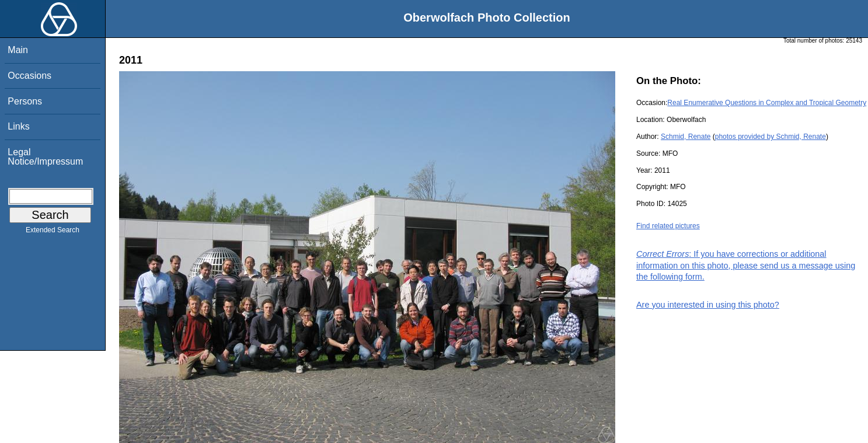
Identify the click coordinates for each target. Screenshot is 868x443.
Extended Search (53, 232)
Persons (25, 101)
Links (18, 126)
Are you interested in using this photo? (708, 305)
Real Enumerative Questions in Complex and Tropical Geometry (767, 103)
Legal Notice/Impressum (45, 157)
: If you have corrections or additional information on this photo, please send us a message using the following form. (746, 265)
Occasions (29, 76)
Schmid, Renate (686, 137)
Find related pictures (668, 226)
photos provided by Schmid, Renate (771, 137)
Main (18, 50)
